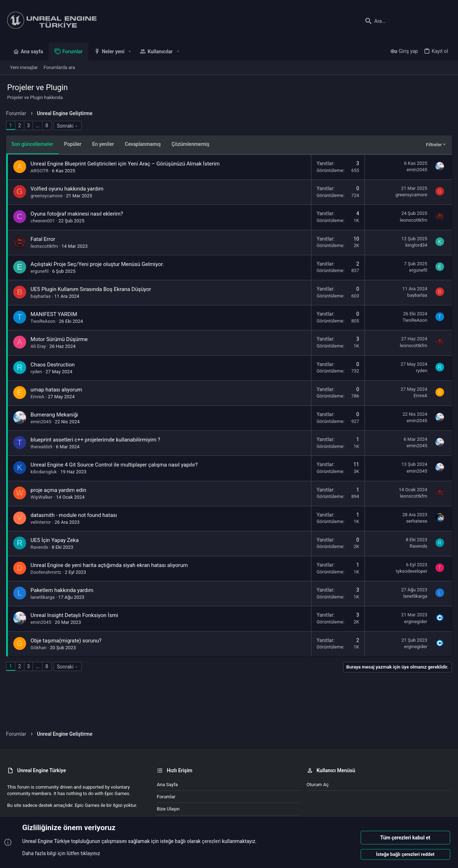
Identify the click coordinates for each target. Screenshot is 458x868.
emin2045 (416, 170)
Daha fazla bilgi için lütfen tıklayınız (61, 853)
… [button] (39, 125)
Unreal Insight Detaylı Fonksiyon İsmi (76, 615)
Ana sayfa (167, 785)
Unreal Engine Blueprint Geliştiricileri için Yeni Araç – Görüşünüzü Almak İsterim (126, 164)
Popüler (74, 144)
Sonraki (66, 126)
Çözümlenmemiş (192, 144)
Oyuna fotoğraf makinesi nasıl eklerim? (78, 214)
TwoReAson (44, 321)
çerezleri (211, 842)
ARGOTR (41, 171)
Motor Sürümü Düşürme (60, 339)
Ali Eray (40, 346)
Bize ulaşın (168, 809)
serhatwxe (416, 521)
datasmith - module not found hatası (75, 515)
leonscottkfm (412, 220)
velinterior (42, 522)
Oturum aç (318, 785)
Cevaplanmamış (144, 144)
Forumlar (166, 797)
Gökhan (40, 648)
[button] (130, 51)
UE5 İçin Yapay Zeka (56, 540)
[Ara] (406, 21)
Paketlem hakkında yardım (63, 590)
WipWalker (43, 497)
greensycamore (48, 196)
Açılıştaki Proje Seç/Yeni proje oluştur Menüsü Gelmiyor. (99, 264)
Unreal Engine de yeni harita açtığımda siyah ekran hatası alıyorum (110, 565)
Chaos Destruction (54, 365)
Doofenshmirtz (47, 572)
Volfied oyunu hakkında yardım (68, 189)
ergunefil (41, 271)
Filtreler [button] (433, 145)
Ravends (41, 547)
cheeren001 (44, 221)
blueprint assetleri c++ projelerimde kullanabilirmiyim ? (97, 440)
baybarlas (42, 296)
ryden (38, 372)
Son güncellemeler (33, 144)
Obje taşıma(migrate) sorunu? (67, 641)
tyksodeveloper (410, 571)
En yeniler (104, 144)
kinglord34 (415, 245)
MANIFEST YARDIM (55, 314)
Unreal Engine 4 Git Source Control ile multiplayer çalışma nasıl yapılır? (115, 465)
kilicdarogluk (45, 472)
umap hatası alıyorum (58, 390)
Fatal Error (44, 239)
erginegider (415, 622)
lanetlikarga (44, 597)
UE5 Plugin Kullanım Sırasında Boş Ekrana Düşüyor (92, 289)
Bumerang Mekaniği (56, 415)
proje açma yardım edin (60, 490)
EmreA (39, 397)
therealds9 (43, 447)
